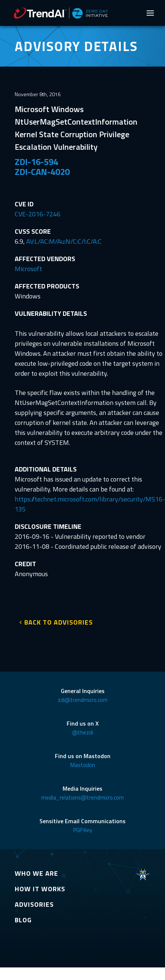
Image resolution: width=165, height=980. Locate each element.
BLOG (23, 920)
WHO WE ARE (36, 873)
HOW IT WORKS (40, 889)
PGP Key (83, 830)
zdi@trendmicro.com (83, 700)
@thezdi (83, 732)
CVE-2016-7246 (38, 214)
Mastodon (83, 765)
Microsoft (28, 269)
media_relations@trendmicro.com (82, 797)
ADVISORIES (34, 904)
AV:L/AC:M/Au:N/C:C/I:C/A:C (64, 241)
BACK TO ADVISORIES (59, 622)
